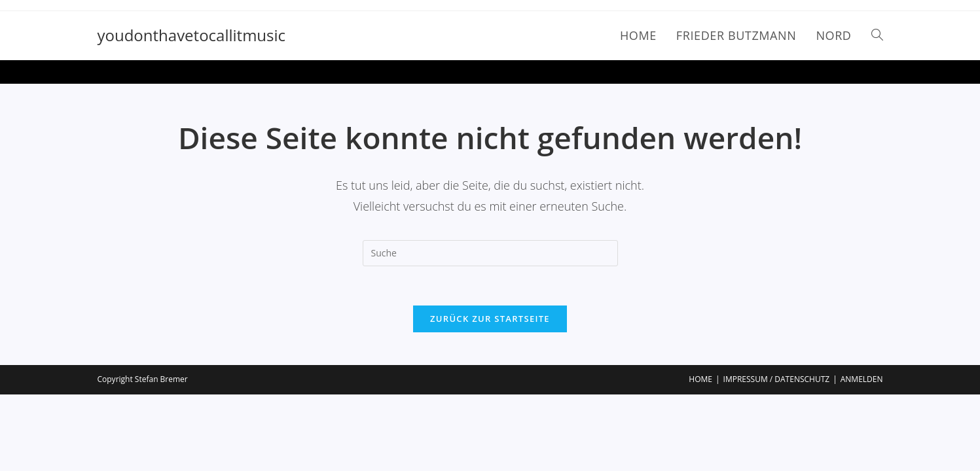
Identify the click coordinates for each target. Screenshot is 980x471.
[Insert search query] (490, 253)
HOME (700, 379)
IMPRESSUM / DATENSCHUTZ (777, 379)
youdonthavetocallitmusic (192, 35)
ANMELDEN (862, 379)
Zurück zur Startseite (490, 319)
